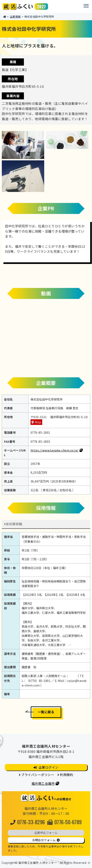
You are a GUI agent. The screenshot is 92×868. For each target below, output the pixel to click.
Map (38, 422)
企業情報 (15, 16)
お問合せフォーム (44, 840)
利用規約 (66, 775)
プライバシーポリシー (38, 775)
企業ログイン (49, 767)
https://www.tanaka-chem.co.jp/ (55, 450)
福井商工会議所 (43, 783)
